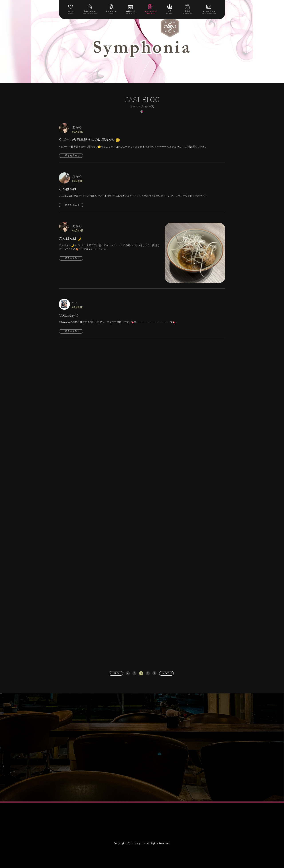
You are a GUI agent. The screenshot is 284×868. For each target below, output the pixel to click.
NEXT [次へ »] (166, 673)
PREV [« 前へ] (116, 673)
